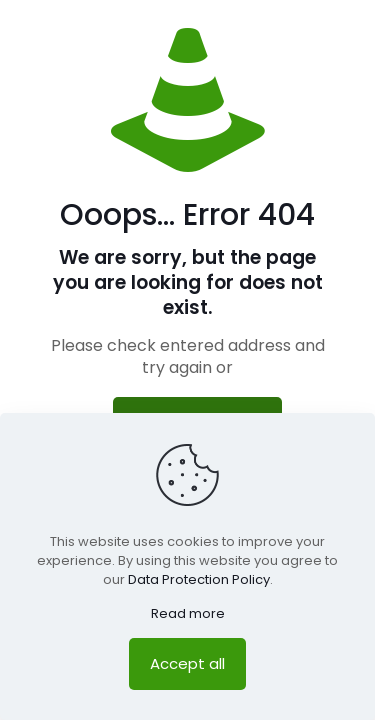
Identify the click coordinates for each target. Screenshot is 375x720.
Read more (188, 613)
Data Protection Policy (199, 579)
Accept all (187, 663)
